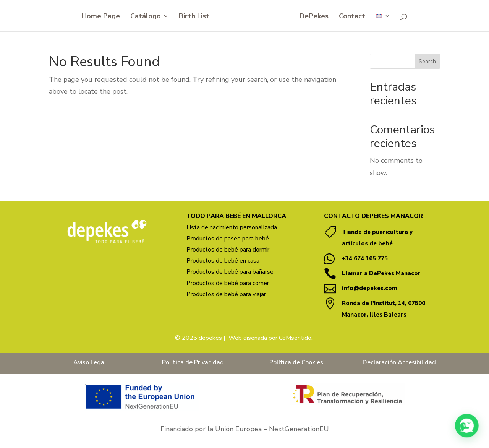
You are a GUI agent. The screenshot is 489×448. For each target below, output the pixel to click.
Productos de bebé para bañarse (230, 272)
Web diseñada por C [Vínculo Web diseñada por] (255, 338)
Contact (352, 17)
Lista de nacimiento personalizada (232, 227)
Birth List (194, 17)
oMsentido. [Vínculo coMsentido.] (297, 338)
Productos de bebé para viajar (226, 294)
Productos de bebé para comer (228, 283)
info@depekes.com (370, 288)
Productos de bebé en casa (223, 261)
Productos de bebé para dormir (228, 250)
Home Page (101, 17)
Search (427, 61)
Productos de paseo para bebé (228, 239)
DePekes (314, 17)
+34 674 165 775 (365, 258)
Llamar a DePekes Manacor (381, 273)
